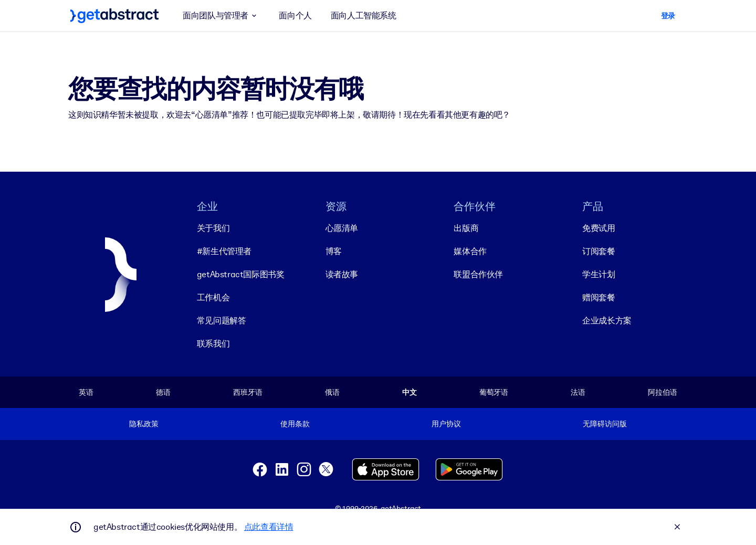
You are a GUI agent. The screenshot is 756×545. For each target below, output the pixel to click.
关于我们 (213, 228)
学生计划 (598, 274)
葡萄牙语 (494, 392)
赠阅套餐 (598, 297)
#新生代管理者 (224, 251)
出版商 (466, 228)
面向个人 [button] (295, 15)
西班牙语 (248, 392)
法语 (578, 392)
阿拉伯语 (662, 392)
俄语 (332, 392)
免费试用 (598, 228)
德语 (163, 392)
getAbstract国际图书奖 (241, 274)
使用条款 (295, 424)
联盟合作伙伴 (478, 274)
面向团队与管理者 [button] (221, 16)
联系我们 (213, 344)
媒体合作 (470, 251)
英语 (86, 392)
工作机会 (213, 297)
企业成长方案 (607, 321)
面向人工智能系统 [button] (364, 15)
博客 (334, 251)
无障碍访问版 (605, 424)
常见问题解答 (222, 321)
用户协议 (446, 424)
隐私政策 (144, 424)
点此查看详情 (269, 527)
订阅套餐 (598, 251)
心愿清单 (342, 228)
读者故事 (342, 274)
